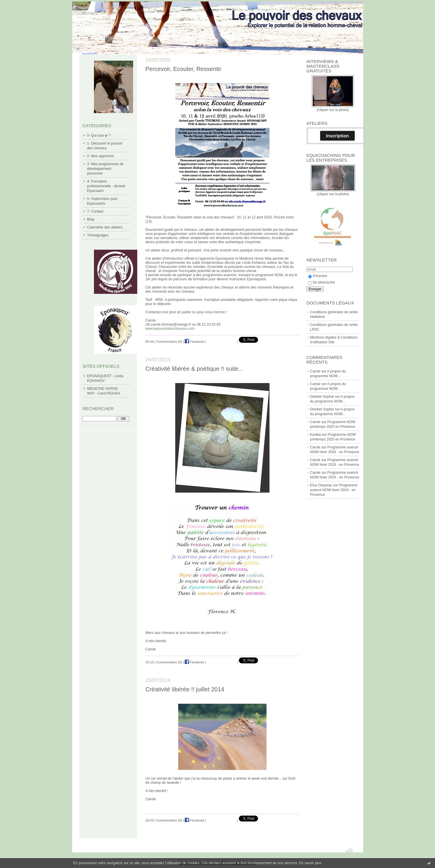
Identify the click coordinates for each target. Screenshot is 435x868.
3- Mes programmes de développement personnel (105, 169)
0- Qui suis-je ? (99, 135)
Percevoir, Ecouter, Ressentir (183, 69)
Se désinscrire (322, 282)
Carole (315, 371)
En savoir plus (310, 863)
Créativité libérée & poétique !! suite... (194, 369)
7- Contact (95, 211)
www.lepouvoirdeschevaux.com (170, 329)
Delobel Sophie (322, 397)
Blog (91, 219)
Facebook (194, 342)
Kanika (316, 435)
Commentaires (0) (169, 342)
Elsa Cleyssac (321, 485)
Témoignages (98, 235)
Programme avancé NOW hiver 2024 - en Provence (334, 490)
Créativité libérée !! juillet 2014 (185, 689)
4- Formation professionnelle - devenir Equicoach (106, 186)
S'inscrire (318, 276)
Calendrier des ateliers (105, 227)
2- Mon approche (101, 156)
